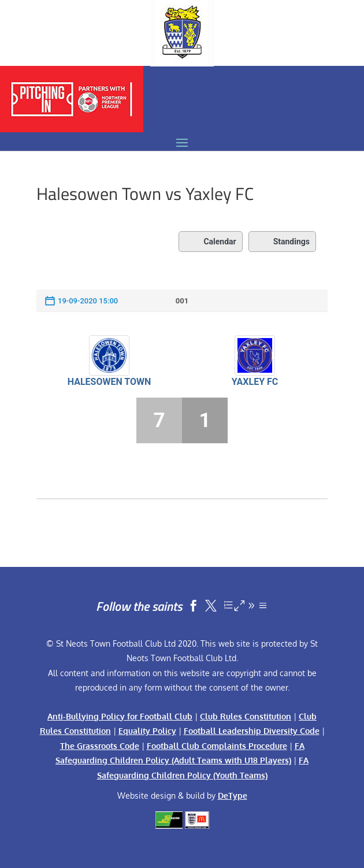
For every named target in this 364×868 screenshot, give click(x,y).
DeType (233, 795)
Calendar (210, 242)
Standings (282, 242)
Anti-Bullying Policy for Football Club (120, 716)
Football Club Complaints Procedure (217, 746)
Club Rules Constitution (246, 716)
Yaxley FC (255, 382)
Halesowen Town (109, 382)
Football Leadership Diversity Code (252, 731)
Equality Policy (147, 731)
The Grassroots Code (100, 746)
